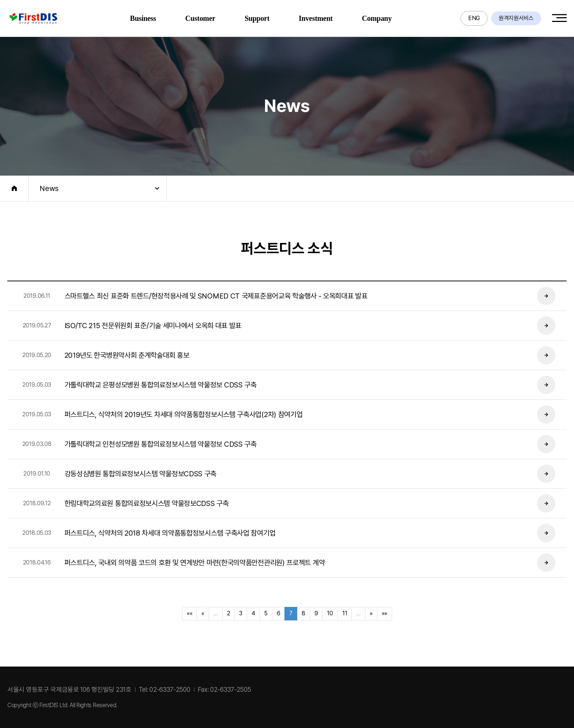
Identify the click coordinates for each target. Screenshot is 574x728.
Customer (200, 18)
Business (143, 18)
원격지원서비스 (516, 18)
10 (330, 613)
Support (257, 18)
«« (189, 613)
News (49, 188)
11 (345, 613)
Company (377, 18)
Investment (316, 18)
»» (385, 613)
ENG (474, 18)
